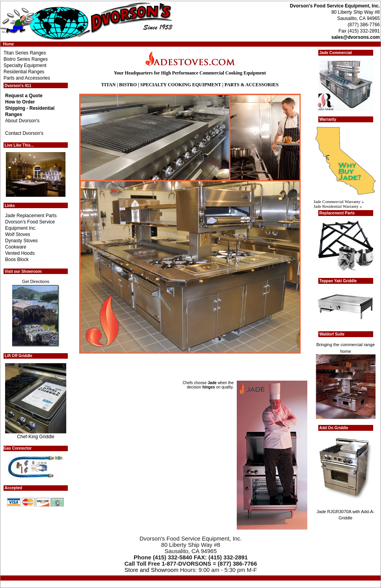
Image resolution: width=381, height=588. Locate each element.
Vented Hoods (20, 253)
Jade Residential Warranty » (338, 206)
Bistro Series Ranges (26, 59)
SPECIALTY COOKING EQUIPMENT (181, 85)
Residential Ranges (24, 72)
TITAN (108, 85)
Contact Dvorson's (24, 133)
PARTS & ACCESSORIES (252, 85)
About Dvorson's (22, 121)
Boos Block (17, 260)
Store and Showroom (151, 570)
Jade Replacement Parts (31, 216)
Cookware (16, 247)
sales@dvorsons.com (356, 37)
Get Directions (36, 281)
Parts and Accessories (27, 78)
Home (9, 44)
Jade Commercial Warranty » (339, 201)
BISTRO (128, 85)
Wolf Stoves (18, 234)
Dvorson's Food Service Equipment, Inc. (335, 6)
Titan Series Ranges (25, 53)
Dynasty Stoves (21, 241)
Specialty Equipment (25, 65)
